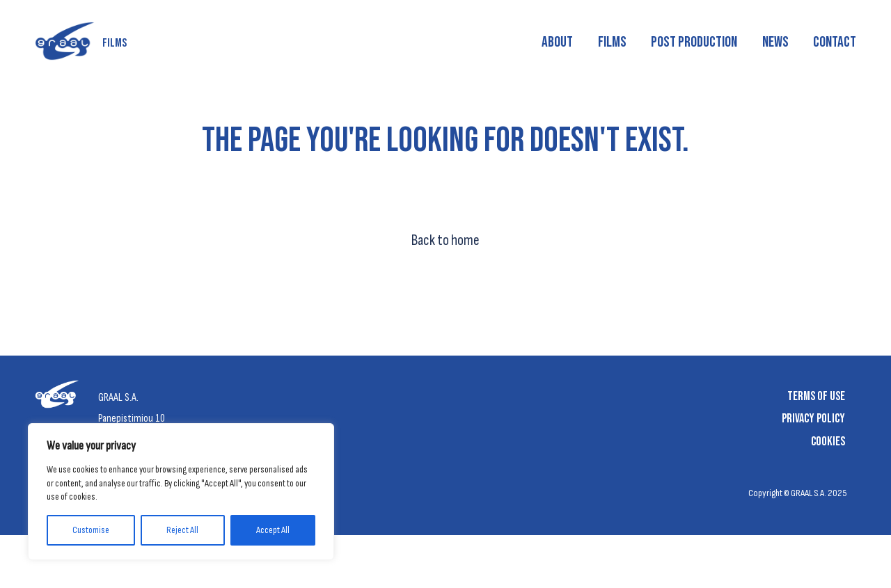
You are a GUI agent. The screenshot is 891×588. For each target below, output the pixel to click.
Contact (835, 42)
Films (612, 42)
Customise (91, 530)
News (775, 42)
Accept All (273, 530)
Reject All (182, 530)
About (557, 42)
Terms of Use (816, 396)
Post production (694, 42)
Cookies (828, 442)
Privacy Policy (813, 419)
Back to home (445, 240)
